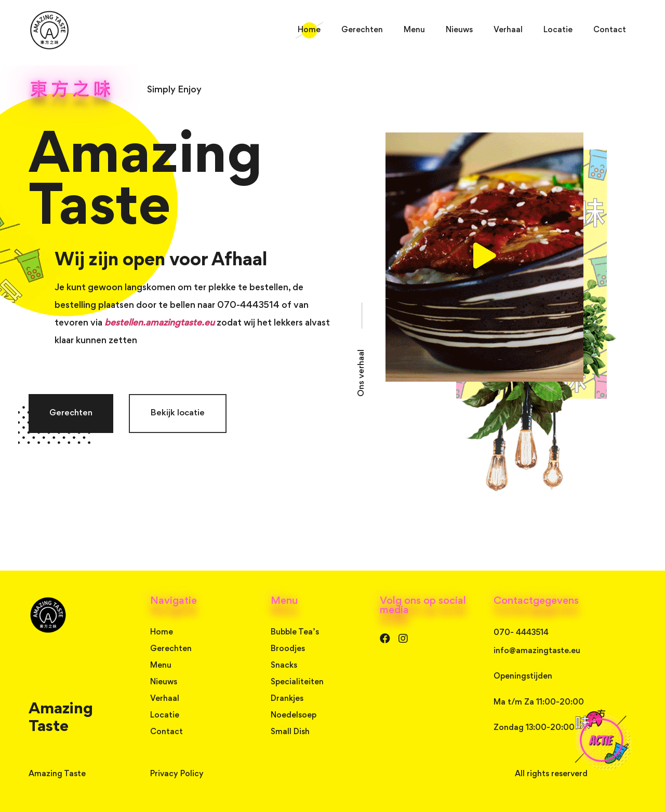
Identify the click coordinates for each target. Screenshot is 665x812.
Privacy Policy (177, 774)
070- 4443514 (521, 633)
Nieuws (459, 30)
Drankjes (287, 699)
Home (309, 30)
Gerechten (362, 30)
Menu (414, 30)
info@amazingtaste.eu (537, 651)
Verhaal (508, 30)
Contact (610, 30)
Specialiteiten (297, 682)
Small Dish (290, 732)
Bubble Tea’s (295, 632)
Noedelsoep (294, 715)
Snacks (284, 666)
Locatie (558, 30)
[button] (71, 414)
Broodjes (288, 649)
